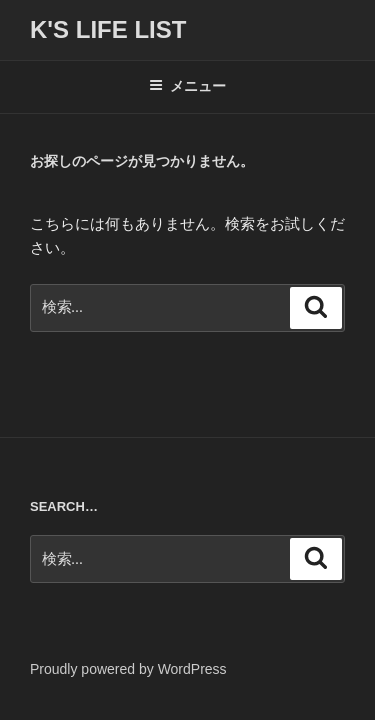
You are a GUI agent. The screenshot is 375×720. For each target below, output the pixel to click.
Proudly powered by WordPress (128, 669)
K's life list (108, 29)
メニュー (187, 86)
